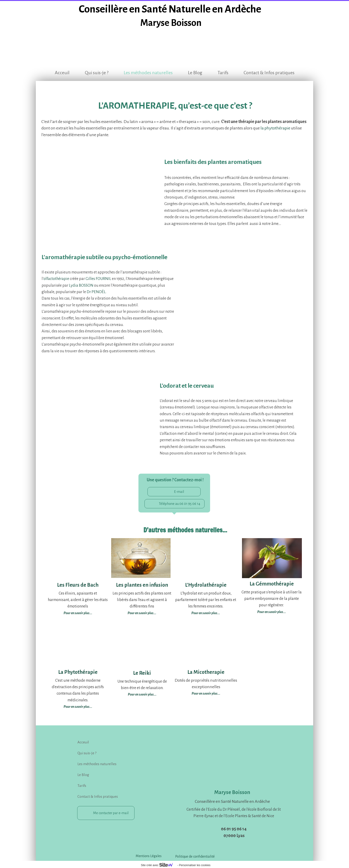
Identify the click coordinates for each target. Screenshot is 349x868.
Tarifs (223, 73)
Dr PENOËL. (96, 292)
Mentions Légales (149, 856)
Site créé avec (159, 865)
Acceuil (62, 73)
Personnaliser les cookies (195, 865)
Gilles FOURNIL (98, 279)
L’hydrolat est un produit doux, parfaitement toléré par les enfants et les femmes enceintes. (206, 600)
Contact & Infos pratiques (269, 73)
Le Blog (195, 73)
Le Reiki (142, 673)
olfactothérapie (56, 279)
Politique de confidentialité (195, 856)
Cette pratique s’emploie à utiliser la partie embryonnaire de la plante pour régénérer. (272, 599)
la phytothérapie (275, 128)
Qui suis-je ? (97, 73)
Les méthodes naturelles (148, 73)
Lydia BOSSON (81, 285)
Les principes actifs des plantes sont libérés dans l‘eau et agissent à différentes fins (142, 600)
